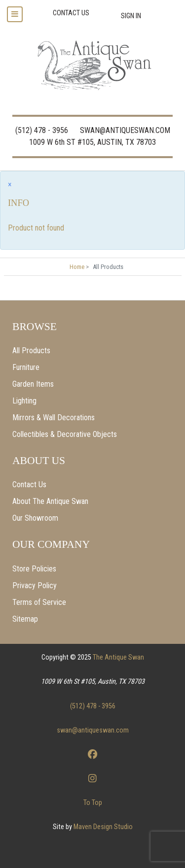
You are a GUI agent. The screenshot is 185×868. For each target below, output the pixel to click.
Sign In (131, 16)
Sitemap (25, 619)
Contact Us (29, 484)
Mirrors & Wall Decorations (54, 417)
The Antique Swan (118, 657)
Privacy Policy (35, 585)
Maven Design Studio (103, 827)
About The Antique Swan (50, 501)
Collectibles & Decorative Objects (65, 434)
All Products (31, 351)
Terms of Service (39, 602)
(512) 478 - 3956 (42, 130)
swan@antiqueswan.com (93, 730)
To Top (93, 803)
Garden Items (33, 384)
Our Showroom (35, 518)
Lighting (24, 401)
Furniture (26, 367)
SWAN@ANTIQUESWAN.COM (125, 130)
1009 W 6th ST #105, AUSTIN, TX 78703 (92, 142)
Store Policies (34, 569)
